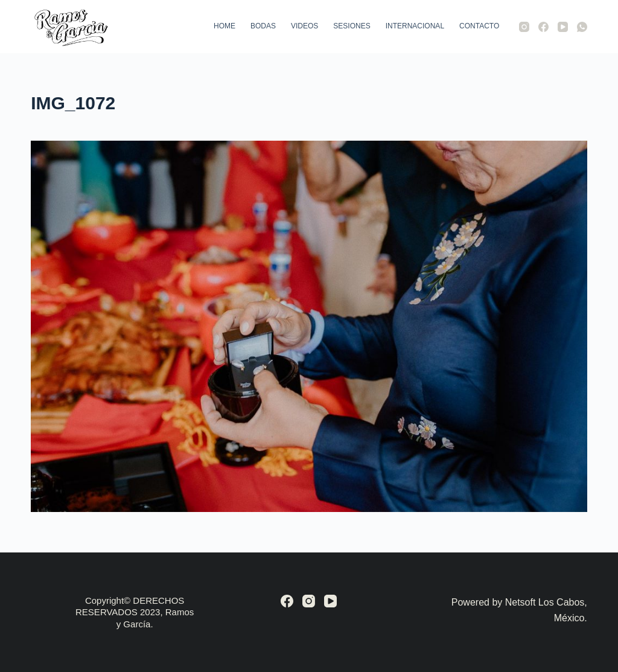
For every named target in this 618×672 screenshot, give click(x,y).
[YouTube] (563, 27)
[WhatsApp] (582, 27)
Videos (304, 26)
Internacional (415, 26)
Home (225, 26)
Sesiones (352, 26)
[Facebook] (543, 27)
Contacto (479, 26)
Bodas (263, 26)
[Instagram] (524, 27)
